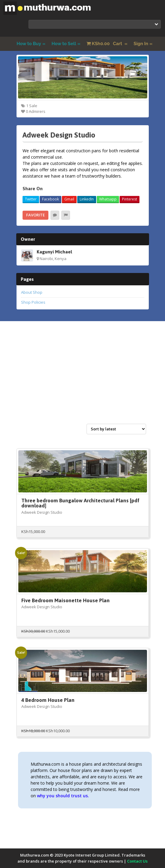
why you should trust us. (63, 796)
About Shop (32, 292)
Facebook (50, 199)
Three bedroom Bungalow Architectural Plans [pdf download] (80, 503)
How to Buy (29, 44)
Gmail (69, 199)
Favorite (35, 215)
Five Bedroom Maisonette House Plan (66, 600)
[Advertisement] (83, 379)
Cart (105, 44)
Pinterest (130, 199)
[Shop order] (116, 429)
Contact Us (137, 861)
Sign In (141, 44)
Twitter (31, 199)
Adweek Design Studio (42, 512)
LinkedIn (87, 199)
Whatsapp (108, 199)
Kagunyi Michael (54, 252)
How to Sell (64, 44)
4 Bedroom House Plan (48, 700)
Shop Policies (33, 302)
